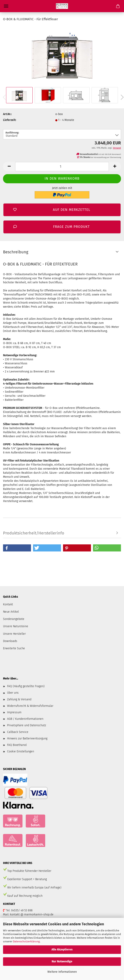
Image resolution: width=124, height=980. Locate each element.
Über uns (13, 693)
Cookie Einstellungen (21, 751)
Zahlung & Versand (19, 699)
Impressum (14, 712)
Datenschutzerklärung (26, 941)
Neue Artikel (11, 612)
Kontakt (8, 604)
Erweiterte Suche (14, 648)
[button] (17, 548)
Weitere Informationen (62, 972)
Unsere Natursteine (16, 626)
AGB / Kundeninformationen (25, 719)
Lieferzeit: (10, 120)
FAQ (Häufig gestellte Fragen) (26, 686)
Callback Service (18, 732)
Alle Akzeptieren (62, 950)
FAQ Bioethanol (17, 745)
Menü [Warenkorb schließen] (6, 6)
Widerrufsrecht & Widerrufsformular (30, 706)
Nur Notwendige (62, 961)
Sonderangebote (14, 619)
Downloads (10, 641)
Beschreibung (16, 252)
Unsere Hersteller (14, 634)
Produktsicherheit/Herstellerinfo (34, 533)
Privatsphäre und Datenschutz (27, 725)
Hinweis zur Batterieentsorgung (27, 738)
